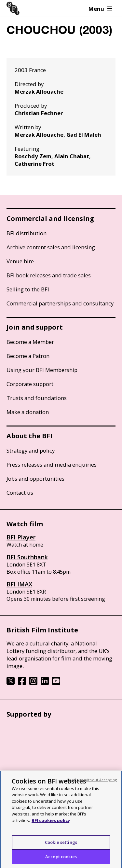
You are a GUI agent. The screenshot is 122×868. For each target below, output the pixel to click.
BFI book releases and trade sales (49, 275)
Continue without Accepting (92, 782)
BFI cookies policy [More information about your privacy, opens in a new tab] (51, 823)
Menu (100, 9)
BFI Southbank (27, 557)
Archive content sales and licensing (51, 247)
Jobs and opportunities (35, 479)
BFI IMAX (19, 584)
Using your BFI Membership (42, 370)
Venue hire (20, 261)
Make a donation (28, 412)
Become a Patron (28, 356)
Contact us (20, 493)
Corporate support (30, 384)
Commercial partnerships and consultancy (60, 303)
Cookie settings (61, 845)
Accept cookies (61, 859)
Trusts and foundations (37, 398)
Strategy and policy (31, 450)
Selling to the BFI (28, 289)
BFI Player (21, 537)
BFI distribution (27, 233)
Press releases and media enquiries (52, 465)
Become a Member (30, 342)
